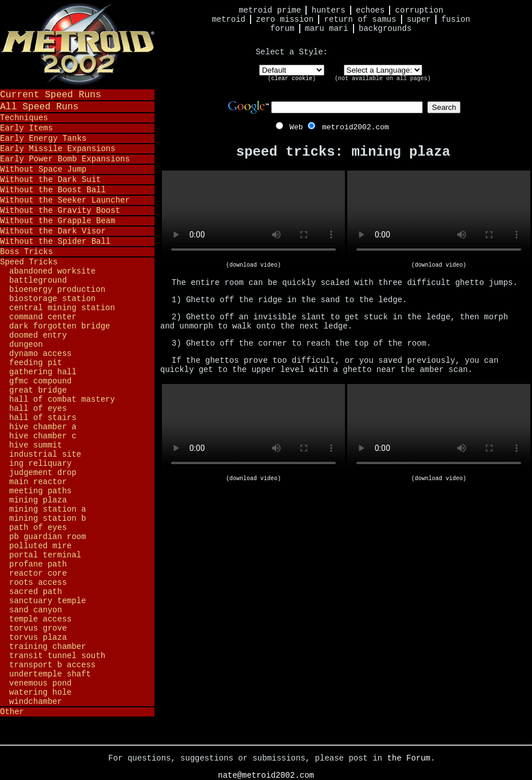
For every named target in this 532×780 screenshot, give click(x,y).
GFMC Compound (40, 381)
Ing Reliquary (40, 464)
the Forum (409, 758)
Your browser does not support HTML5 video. (253, 216)
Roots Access (38, 583)
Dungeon (26, 345)
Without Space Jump (43, 169)
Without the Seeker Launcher (65, 200)
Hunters (329, 10)
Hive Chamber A (43, 427)
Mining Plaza (38, 500)
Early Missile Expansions (58, 149)
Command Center (43, 317)
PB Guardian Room (47, 537)
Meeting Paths (40, 491)
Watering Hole (40, 692)
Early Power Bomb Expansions (65, 159)
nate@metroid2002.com (266, 775)
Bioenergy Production (57, 290)
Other (12, 712)
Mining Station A (47, 509)
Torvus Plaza (38, 638)
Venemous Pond (40, 683)
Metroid (229, 19)
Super (419, 19)
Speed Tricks (29, 262)
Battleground (38, 280)
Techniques (24, 118)
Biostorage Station (52, 299)
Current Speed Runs (51, 95)
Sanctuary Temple (47, 601)
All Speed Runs (39, 107)
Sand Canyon (35, 610)
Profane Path (38, 564)
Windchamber (35, 702)
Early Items (26, 128)
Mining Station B (47, 518)
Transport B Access (52, 665)
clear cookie (292, 79)
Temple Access (40, 619)
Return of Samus (360, 19)
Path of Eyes (38, 528)
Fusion (455, 19)
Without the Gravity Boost (60, 211)
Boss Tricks (26, 252)
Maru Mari (327, 29)
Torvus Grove (38, 628)
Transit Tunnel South (57, 656)
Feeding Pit (35, 363)
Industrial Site (45, 454)
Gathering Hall (43, 372)
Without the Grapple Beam (58, 221)
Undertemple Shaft (50, 674)
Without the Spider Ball (55, 241)
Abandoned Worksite (52, 271)
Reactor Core (38, 573)
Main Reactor (38, 482)
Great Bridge (38, 390)
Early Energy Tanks (43, 138)
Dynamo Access (40, 354)
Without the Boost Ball (53, 190)
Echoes (370, 10)
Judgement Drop (43, 473)
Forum (283, 29)
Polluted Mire (40, 546)
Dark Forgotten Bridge (59, 326)
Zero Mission (285, 19)
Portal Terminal (45, 555)
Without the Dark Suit (50, 180)
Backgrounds (385, 29)
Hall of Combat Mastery (62, 399)
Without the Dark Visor (53, 231)
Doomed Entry (38, 335)
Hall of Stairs (43, 418)
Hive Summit (35, 445)
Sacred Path (35, 592)
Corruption (419, 10)
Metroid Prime (270, 10)
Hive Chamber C (43, 436)
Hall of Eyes (38, 409)
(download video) (253, 265)
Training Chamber (47, 647)
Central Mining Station (62, 308)
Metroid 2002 (77, 44)
